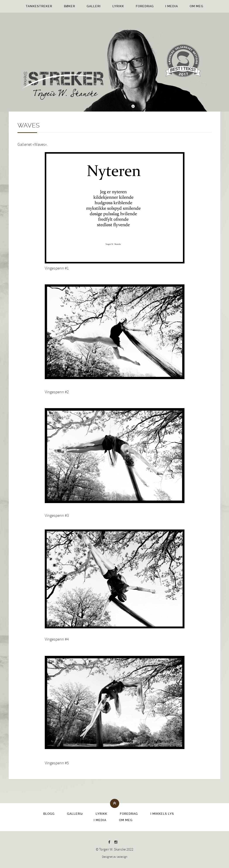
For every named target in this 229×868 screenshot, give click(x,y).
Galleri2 (75, 814)
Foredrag (145, 6)
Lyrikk (118, 6)
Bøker (70, 6)
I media (172, 6)
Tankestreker (39, 6)
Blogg (49, 814)
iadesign (122, 857)
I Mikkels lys (162, 814)
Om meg (196, 6)
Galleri (94, 6)
